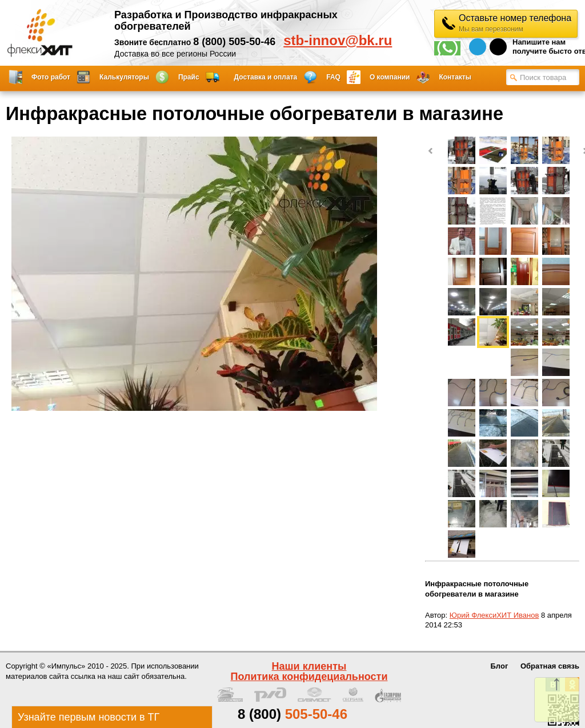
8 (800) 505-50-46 (234, 42)
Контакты (455, 77)
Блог (500, 666)
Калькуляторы (124, 77)
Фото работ (51, 77)
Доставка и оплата (266, 77)
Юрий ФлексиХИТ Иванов (494, 615)
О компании (390, 77)
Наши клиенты (309, 666)
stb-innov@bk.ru (338, 41)
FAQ (333, 77)
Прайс (189, 77)
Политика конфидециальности (309, 677)
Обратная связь (550, 666)
